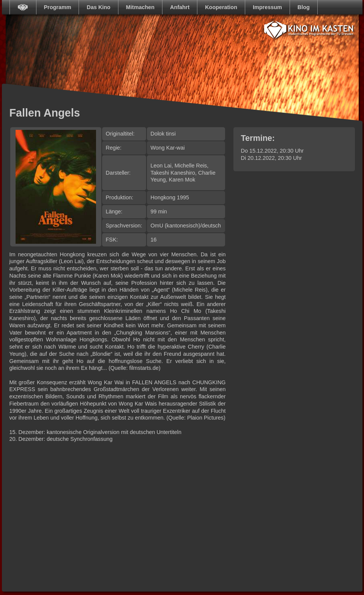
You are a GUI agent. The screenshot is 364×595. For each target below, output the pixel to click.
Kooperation (221, 7)
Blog (304, 7)
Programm (58, 7)
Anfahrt (180, 7)
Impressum (267, 7)
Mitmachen (140, 7)
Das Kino (98, 7)
